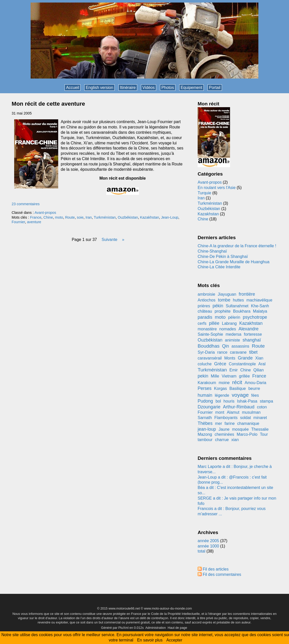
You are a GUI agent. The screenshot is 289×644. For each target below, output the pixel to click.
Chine (48, 217)
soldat (246, 418)
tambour (205, 440)
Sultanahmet (237, 306)
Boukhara (242, 311)
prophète (223, 311)
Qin (225, 346)
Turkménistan (105, 217)
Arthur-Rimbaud (239, 407)
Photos (168, 88)
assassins (240, 346)
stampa (266, 401)
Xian (259, 358)
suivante (109, 240)
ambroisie (206, 294)
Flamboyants (226, 418)
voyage (240, 395)
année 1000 (208, 546)
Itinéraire (128, 88)
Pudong (205, 401)
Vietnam (229, 376)
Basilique (238, 389)
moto (59, 217)
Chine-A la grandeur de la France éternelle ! (237, 246)
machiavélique (259, 300)
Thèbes (205, 423)
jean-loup (207, 429)
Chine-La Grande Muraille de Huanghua (234, 262)
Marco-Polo (247, 434)
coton (262, 407)
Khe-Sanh (260, 306)
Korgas (221, 389)
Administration (156, 628)
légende (222, 395)
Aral (262, 364)
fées (255, 395)
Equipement (191, 88)
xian (235, 440)
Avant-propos (45, 213)
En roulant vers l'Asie (217, 188)
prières (204, 306)
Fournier (18, 222)
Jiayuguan (227, 294)
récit (237, 382)
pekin (203, 376)
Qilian (259, 370)
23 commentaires (26, 204)
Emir (234, 370)
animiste (233, 340)
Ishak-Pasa (247, 401)
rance (222, 352)
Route (70, 217)
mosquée (240, 429)
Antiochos (207, 300)
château (205, 311)
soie (80, 217)
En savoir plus (150, 640)
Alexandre (248, 329)
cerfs (202, 323)
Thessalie (260, 429)
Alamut (233, 412)
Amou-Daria (255, 383)
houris (229, 401)
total (202, 551)
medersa (234, 334)
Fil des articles (216, 569)
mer (219, 423)
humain (205, 395)
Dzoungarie (209, 407)
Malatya (260, 311)
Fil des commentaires (222, 574)
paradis (205, 317)
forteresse (253, 334)
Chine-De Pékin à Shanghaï (223, 257)
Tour (264, 434)
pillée (214, 323)
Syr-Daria (206, 352)
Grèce (220, 364)
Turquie (204, 193)
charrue (222, 440)
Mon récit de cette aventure (48, 104)
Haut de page (177, 628)
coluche (205, 364)
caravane (238, 352)
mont (220, 412)
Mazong (205, 434)
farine (230, 423)
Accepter (174, 640)
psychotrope (255, 317)
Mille (215, 376)
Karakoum (207, 383)
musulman (251, 412)
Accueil (73, 88)
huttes (238, 300)
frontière (247, 294)
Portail (215, 88)
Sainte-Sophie (210, 334)
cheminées (224, 434)
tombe (224, 300)
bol (218, 401)
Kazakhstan (149, 217)
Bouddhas (209, 346)
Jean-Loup (170, 217)
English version (100, 88)
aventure (34, 222)
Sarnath (205, 418)
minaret (260, 418)
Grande (245, 358)
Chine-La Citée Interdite (219, 267)
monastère (207, 329)
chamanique (248, 423)
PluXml (123, 628)
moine (224, 383)
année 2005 (208, 541)
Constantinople (242, 364)
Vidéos (149, 88)
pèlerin (234, 317)
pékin (218, 306)
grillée (244, 376)
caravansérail (210, 358)
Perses (205, 388)
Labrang (229, 323)
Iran (89, 217)
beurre (254, 389)
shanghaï (252, 340)
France (36, 217)
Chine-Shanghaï (212, 251)
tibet (253, 352)
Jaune (224, 429)
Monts (230, 358)
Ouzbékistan (128, 217)
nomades (228, 329)
